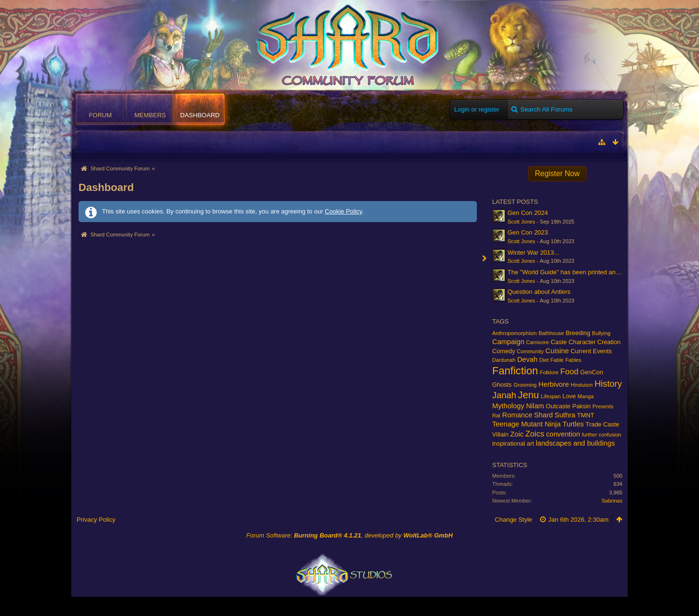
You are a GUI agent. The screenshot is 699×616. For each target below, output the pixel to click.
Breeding (578, 333)
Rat (496, 415)
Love (569, 396)
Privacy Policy (96, 520)
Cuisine (557, 351)
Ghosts (502, 385)
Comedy (504, 351)
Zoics (535, 434)
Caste (559, 342)
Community (530, 351)
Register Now (557, 174)
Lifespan (551, 396)
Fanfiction (515, 371)
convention (563, 434)
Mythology (508, 406)
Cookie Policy (343, 211)
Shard (543, 415)
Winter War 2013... (533, 252)
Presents (603, 406)
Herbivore (554, 384)
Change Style (514, 520)
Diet (544, 360)
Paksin (581, 406)
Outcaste (558, 406)
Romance (517, 415)
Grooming (525, 385)
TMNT (586, 415)
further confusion (601, 435)
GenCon (592, 372)
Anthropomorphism (514, 333)
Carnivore (538, 342)
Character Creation (595, 342)
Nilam (535, 406)
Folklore (549, 372)
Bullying (602, 333)
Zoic (517, 434)
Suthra (565, 415)
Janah (504, 395)
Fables (573, 360)
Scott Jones (521, 222)
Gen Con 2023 (528, 232)
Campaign (508, 342)
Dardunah (504, 360)
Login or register (477, 109)
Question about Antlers (539, 292)
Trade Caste (602, 424)
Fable (557, 360)
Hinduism (582, 385)
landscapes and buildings (575, 443)
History (608, 384)
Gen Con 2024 (528, 213)
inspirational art (513, 443)
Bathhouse (551, 333)
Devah (527, 359)
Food (569, 372)
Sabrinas (612, 501)
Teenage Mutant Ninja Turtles (538, 424)
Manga (586, 396)
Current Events (591, 351)
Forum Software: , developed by (349, 535)
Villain (500, 434)
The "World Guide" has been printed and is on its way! (582, 272)
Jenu (529, 395)
